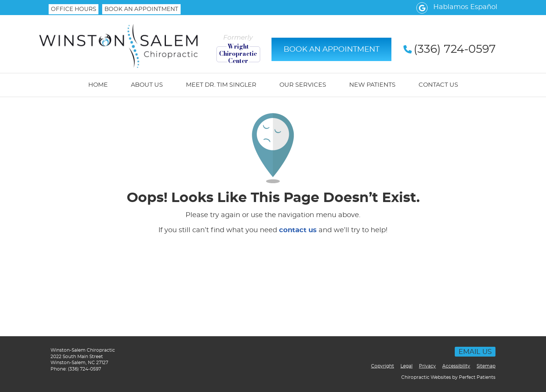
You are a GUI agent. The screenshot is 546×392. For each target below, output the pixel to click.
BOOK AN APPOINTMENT (141, 9)
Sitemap (486, 366)
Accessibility (456, 366)
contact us (298, 230)
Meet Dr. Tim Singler (221, 85)
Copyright (383, 366)
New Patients (372, 85)
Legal (406, 366)
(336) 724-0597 (84, 369)
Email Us (475, 352)
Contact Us (438, 85)
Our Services (303, 85)
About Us (147, 85)
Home (98, 85)
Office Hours (74, 9)
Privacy (427, 366)
